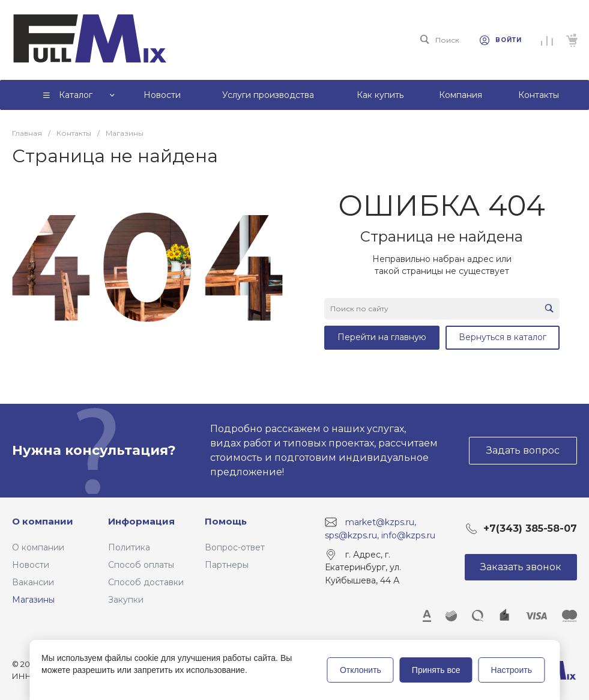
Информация (141, 521)
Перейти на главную (382, 337)
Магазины (33, 600)
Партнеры (227, 565)
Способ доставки (146, 582)
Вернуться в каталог (503, 337)
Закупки (126, 600)
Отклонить (361, 670)
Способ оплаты (141, 565)
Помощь (226, 521)
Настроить (512, 670)
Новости (31, 565)
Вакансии (33, 582)
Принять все (436, 670)
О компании (43, 521)
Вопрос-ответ (235, 547)
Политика (129, 547)
